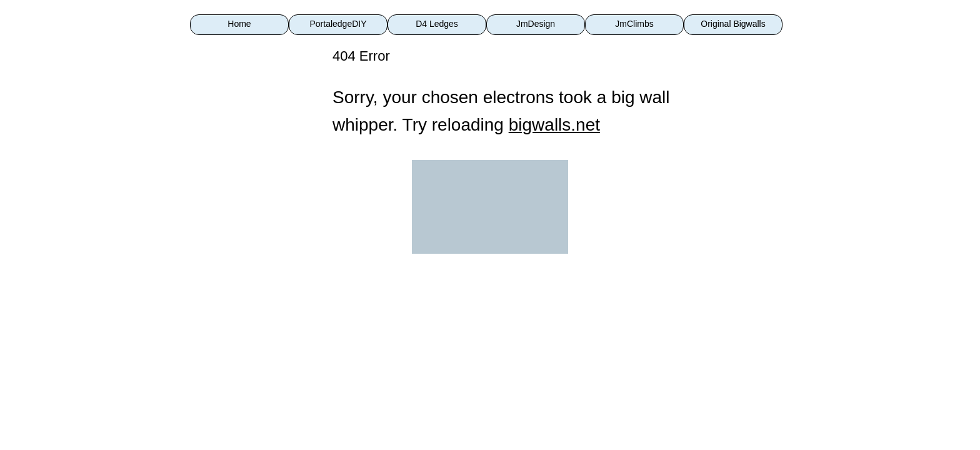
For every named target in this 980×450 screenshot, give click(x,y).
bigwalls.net (554, 125)
